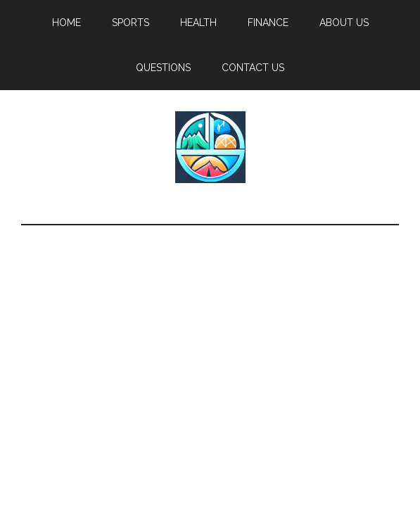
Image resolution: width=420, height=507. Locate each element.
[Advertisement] (210, 331)
